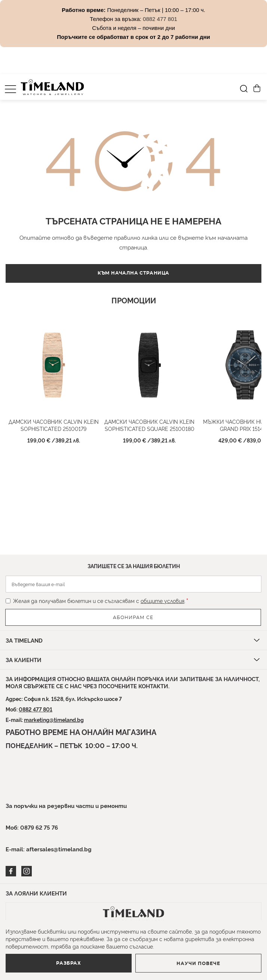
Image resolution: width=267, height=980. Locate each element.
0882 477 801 (36, 709)
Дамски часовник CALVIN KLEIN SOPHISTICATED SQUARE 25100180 (149, 425)
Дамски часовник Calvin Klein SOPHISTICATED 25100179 (54, 425)
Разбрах (68, 963)
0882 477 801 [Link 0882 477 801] (160, 19)
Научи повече (198, 964)
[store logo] (52, 87)
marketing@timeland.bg (54, 719)
